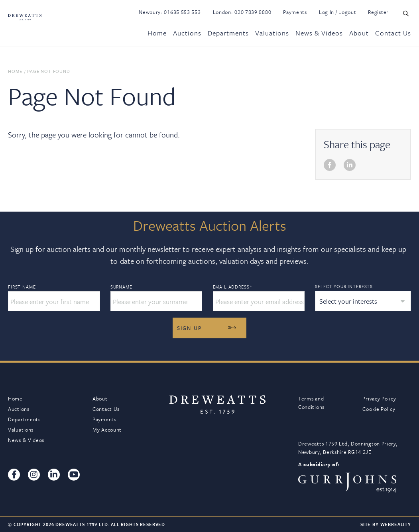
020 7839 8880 (253, 12)
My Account (107, 430)
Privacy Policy (379, 399)
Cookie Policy (379, 409)
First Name (22, 287)
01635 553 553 (182, 12)
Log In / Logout (338, 12)
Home (157, 33)
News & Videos (319, 33)
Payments (295, 12)
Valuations (272, 33)
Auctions (187, 33)
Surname (121, 287)
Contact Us (393, 33)
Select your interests (344, 286)
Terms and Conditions (311, 403)
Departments (228, 33)
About (359, 33)
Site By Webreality (386, 524)
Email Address (233, 287)
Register (378, 12)
